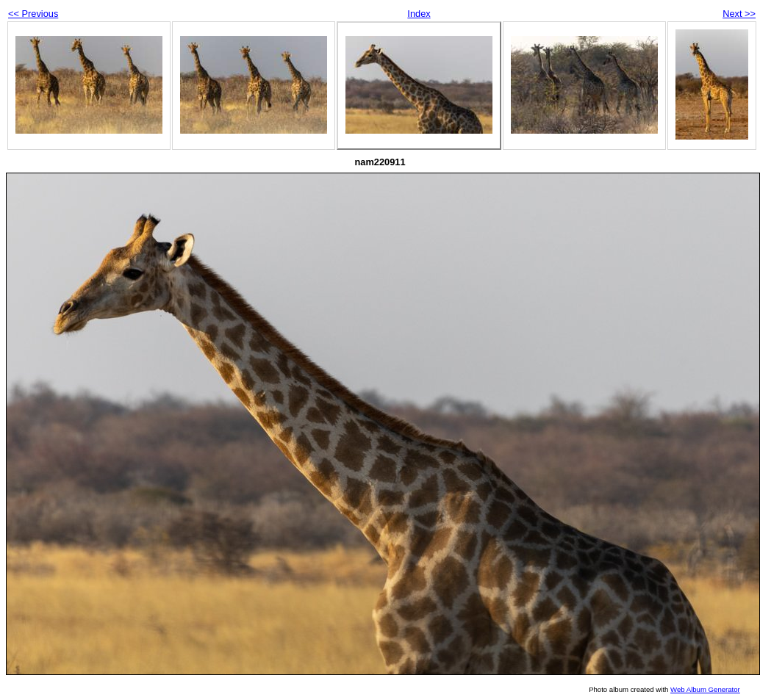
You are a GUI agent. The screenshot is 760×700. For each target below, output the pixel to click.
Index (419, 14)
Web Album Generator (705, 689)
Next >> (739, 14)
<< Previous (33, 14)
